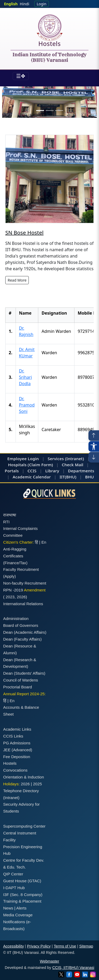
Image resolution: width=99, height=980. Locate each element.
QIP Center (13, 874)
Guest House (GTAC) (22, 881)
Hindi (25, 4)
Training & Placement (22, 901)
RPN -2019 (13, 590)
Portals (12, 471)
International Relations (23, 604)
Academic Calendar (32, 477)
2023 (10, 597)
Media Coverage (18, 915)
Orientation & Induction (24, 777)
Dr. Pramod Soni (27, 405)
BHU (89, 477)
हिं (36, 542)
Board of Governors (21, 625)
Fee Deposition (17, 757)
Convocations (15, 770)
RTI (6, 522)
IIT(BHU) (68, 477)
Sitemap (86, 946)
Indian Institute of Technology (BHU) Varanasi (49, 58)
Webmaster (49, 961)
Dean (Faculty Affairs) (22, 639)
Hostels (49, 45)
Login (42, 4)
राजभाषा (10, 515)
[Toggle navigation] (21, 76)
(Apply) (10, 576)
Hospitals (17, 465)
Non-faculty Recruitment (25, 583)
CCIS (32, 471)
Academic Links (17, 729)
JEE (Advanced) (18, 750)
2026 (21, 597)
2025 (37, 784)
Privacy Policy (39, 946)
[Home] (50, 28)
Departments (81, 471)
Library (52, 471)
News (8, 908)
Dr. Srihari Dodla (25, 377)
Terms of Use (65, 946)
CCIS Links (13, 736)
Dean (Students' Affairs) (24, 673)
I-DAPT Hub (14, 888)
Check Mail (73, 465)
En (44, 542)
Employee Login (23, 459)
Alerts (22, 908)
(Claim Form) (40, 465)
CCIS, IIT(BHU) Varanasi (73, 968)
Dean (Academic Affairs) (25, 632)
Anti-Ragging (15, 549)
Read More (17, 280)
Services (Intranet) (66, 459)
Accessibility (13, 946)
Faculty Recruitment (21, 569)
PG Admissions (17, 743)
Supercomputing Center (24, 826)
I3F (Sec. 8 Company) (23, 895)
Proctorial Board (18, 687)
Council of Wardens (21, 680)
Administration (16, 619)
